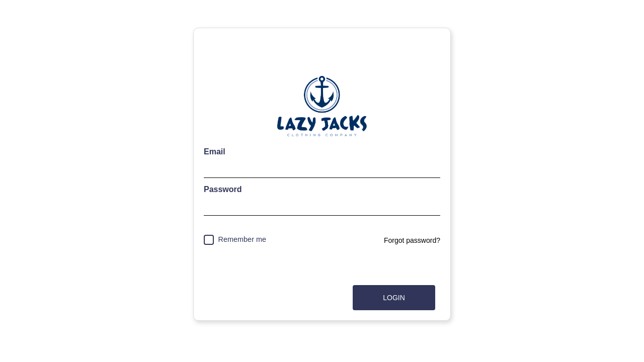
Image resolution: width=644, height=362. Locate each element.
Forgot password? (412, 240)
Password (223, 189)
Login (394, 298)
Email (215, 152)
